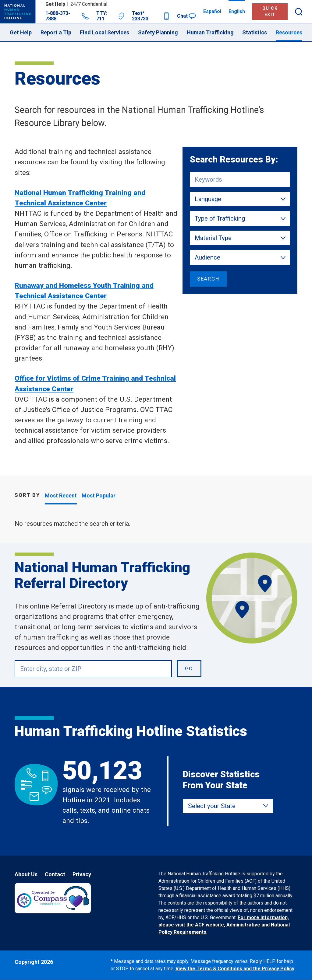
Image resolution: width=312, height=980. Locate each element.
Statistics (255, 32)
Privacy (82, 874)
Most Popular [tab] (99, 495)
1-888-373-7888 (67, 16)
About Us (26, 874)
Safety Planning (158, 32)
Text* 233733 (151, 16)
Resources (289, 32)
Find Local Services (105, 32)
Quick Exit (270, 11)
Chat (186, 16)
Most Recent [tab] (61, 495)
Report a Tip (56, 32)
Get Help (21, 32)
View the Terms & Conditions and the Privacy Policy (235, 969)
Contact (55, 874)
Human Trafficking (210, 32)
